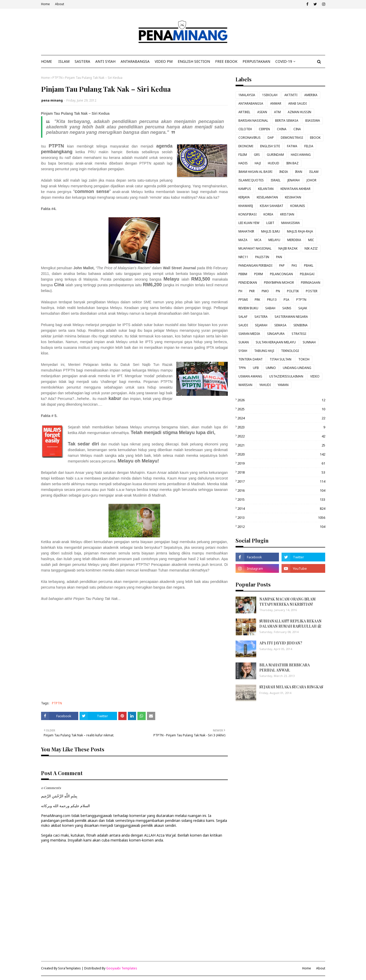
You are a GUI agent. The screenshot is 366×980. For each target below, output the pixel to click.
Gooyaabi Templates (122, 968)
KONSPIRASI (247, 214)
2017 (281, 481)
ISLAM (314, 172)
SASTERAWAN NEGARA (291, 317)
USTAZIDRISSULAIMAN (286, 376)
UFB (256, 368)
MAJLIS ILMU (271, 231)
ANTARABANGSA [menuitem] (135, 61)
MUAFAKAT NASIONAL (255, 248)
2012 (281, 527)
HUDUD (274, 163)
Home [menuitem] (46, 61)
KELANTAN (266, 189)
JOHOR (312, 180)
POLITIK (293, 291)
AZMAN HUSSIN (299, 112)
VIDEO (315, 376)
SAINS (287, 308)
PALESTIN (262, 257)
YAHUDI (265, 385)
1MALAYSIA (247, 95)
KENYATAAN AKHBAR (295, 189)
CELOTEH (245, 129)
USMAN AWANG (250, 376)
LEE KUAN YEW (249, 223)
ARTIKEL (244, 112)
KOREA (268, 214)
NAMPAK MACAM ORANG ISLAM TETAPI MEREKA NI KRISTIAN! (287, 602)
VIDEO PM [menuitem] (164, 61)
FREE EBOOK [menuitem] (226, 61)
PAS (294, 265)
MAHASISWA (291, 223)
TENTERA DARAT (251, 359)
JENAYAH (294, 180)
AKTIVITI (291, 95)
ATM (277, 112)
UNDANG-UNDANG (297, 368)
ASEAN (262, 112)
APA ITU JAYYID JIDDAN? (281, 643)
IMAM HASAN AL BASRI (255, 172)
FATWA (292, 146)
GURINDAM (275, 155)
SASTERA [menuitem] (82, 61)
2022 (281, 436)
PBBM (243, 274)
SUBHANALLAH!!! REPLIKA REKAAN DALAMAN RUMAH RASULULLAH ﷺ (290, 624)
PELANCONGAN (281, 274)
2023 (281, 427)
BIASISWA (313, 121)
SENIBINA (301, 325)
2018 (281, 472)
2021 (281, 445)
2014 (281, 508)
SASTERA (261, 317)
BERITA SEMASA (287, 121)
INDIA (284, 172)
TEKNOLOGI (290, 351)
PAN (279, 257)
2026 (281, 400)
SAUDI (243, 325)
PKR (252, 291)
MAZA (243, 240)
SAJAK (303, 308)
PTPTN (57, 78)
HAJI (258, 163)
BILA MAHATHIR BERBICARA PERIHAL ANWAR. (285, 668)
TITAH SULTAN (281, 359)
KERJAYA (244, 197)
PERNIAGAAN (311, 283)
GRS (257, 155)
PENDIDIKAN (248, 283)
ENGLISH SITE (270, 146)
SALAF (243, 317)
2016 (281, 490)
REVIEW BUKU (248, 308)
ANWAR (276, 103)
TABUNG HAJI (264, 351)
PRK (257, 300)
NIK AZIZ (311, 248)
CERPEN (264, 129)
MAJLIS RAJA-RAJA (300, 231)
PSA (286, 300)
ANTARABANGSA (251, 103)
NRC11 (243, 257)
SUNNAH (309, 342)
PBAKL (309, 265)
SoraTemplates (69, 968)
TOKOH (304, 359)
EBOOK (315, 138)
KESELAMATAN (267, 197)
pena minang (52, 100)
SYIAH (243, 351)
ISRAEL (276, 180)
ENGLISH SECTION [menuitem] (194, 61)
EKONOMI (246, 146)
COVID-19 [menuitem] (284, 61)
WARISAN (245, 385)
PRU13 (272, 300)
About (60, 4)
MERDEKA (294, 240)
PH (240, 291)
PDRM (259, 274)
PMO (265, 291)
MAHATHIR (246, 231)
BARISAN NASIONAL (253, 121)
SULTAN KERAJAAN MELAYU (276, 342)
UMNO (271, 368)
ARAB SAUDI (297, 103)
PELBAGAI (307, 274)
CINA (297, 129)
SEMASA (280, 325)
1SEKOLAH (270, 95)
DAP (271, 138)
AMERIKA (311, 95)
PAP (282, 265)
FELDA (309, 146)
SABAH (270, 308)
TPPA (242, 368)
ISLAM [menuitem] (64, 61)
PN (278, 291)
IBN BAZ (292, 163)
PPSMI (243, 300)
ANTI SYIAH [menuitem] (105, 61)
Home (45, 4)
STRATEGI (299, 334)
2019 (281, 463)
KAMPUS (245, 189)
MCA (258, 240)
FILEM (243, 155)
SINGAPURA (276, 334)
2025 (281, 409)
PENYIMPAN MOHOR (279, 283)
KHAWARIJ (246, 206)
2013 (281, 518)
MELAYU (274, 240)
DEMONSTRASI (292, 138)
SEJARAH (261, 325)
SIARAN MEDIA (249, 334)
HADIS (243, 163)
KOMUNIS (298, 206)
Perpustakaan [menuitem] (256, 61)
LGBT (270, 223)
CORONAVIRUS (250, 138)
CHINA (282, 129)
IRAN (299, 172)
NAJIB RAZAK (288, 248)
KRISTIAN (287, 214)
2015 (281, 499)
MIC (311, 240)
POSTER (312, 291)
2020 (281, 454)
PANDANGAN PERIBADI (255, 265)
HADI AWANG (301, 155)
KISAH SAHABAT (272, 206)
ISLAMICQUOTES (251, 180)
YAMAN (283, 385)
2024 (281, 418)
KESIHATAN (293, 197)
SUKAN (244, 342)
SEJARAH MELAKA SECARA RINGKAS (291, 687)
